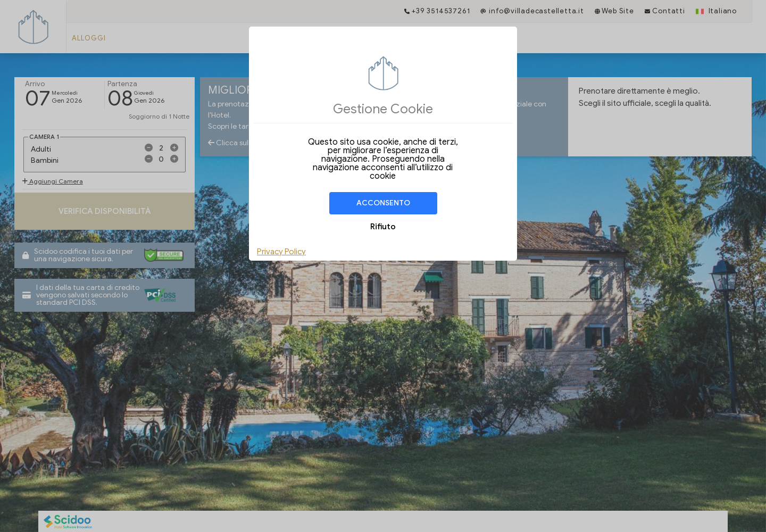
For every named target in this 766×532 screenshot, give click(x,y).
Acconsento (383, 203)
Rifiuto (383, 227)
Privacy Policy (281, 252)
